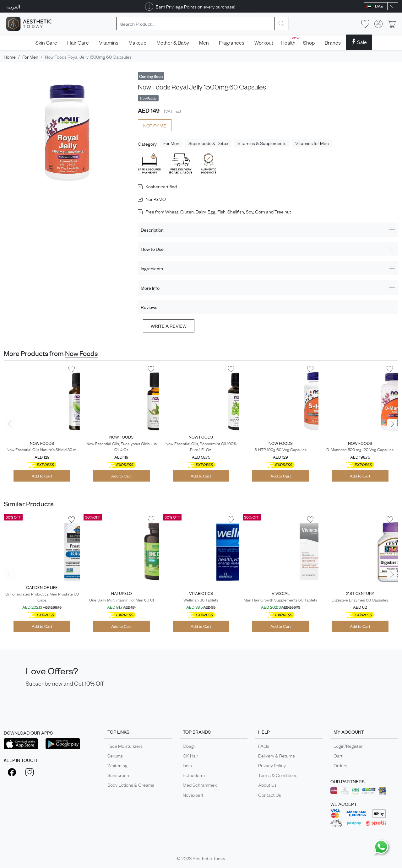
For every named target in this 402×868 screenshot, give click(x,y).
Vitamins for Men (312, 143)
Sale (359, 42)
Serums (115, 755)
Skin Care (46, 42)
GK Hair (190, 755)
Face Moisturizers (125, 746)
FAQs (264, 746)
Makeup (137, 42)
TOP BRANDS (197, 732)
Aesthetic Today (209, 858)
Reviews (149, 307)
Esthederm (194, 775)
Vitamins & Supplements (262, 143)
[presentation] (10, 424)
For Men (30, 57)
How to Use (152, 249)
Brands (333, 42)
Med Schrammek (200, 784)
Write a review (169, 326)
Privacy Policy (272, 765)
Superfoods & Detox (208, 143)
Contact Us (270, 795)
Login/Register (348, 746)
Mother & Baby (173, 42)
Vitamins (109, 42)
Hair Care (78, 42)
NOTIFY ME (155, 125)
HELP (264, 732)
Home (10, 57)
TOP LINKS (118, 732)
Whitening (117, 765)
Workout (264, 42)
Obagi (189, 746)
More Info (150, 288)
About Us (267, 784)
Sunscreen (118, 775)
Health (289, 41)
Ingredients (152, 268)
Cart (338, 755)
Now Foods (81, 353)
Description (152, 230)
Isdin (187, 765)
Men (204, 42)
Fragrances (232, 42)
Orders (340, 765)
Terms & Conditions (278, 775)
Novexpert (193, 795)
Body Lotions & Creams (131, 784)
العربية (13, 6)
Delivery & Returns (277, 755)
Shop (309, 42)
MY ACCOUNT (349, 732)
